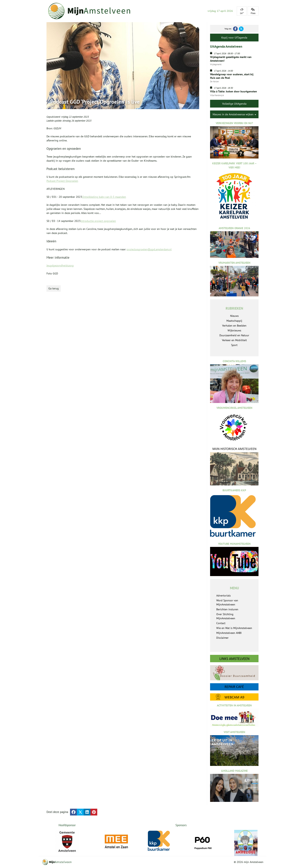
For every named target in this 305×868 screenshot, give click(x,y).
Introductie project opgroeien (98, 221)
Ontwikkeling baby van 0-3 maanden (104, 197)
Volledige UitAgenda (234, 104)
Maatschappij (234, 321)
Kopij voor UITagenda (234, 38)
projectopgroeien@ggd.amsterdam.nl (149, 249)
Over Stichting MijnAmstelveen (226, 616)
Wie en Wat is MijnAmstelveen (234, 628)
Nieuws (234, 316)
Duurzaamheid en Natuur (234, 335)
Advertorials (223, 596)
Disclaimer (222, 638)
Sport (234, 345)
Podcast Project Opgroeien (62, 181)
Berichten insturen (227, 609)
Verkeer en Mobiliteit (234, 340)
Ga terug (54, 288)
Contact (221, 623)
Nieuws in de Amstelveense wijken (234, 114)
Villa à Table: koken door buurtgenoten (234, 91)
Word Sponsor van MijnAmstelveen (227, 602)
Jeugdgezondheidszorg (60, 265)
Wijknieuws (234, 330)
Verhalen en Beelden (234, 326)
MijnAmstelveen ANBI (229, 633)
